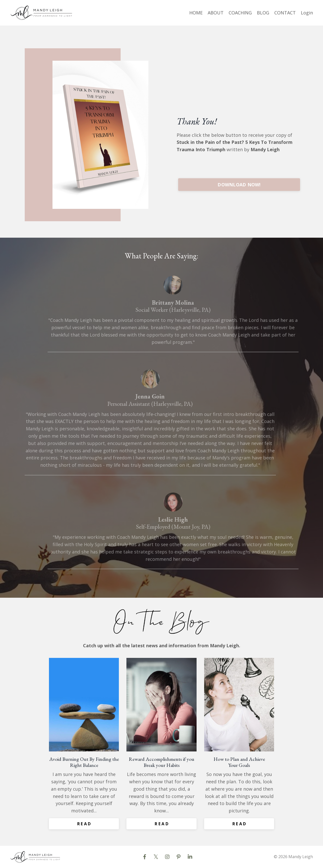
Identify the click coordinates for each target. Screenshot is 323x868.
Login (307, 13)
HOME (196, 13)
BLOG (263, 13)
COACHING (240, 13)
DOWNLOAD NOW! (239, 185)
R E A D (84, 824)
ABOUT (216, 13)
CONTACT (285, 13)
